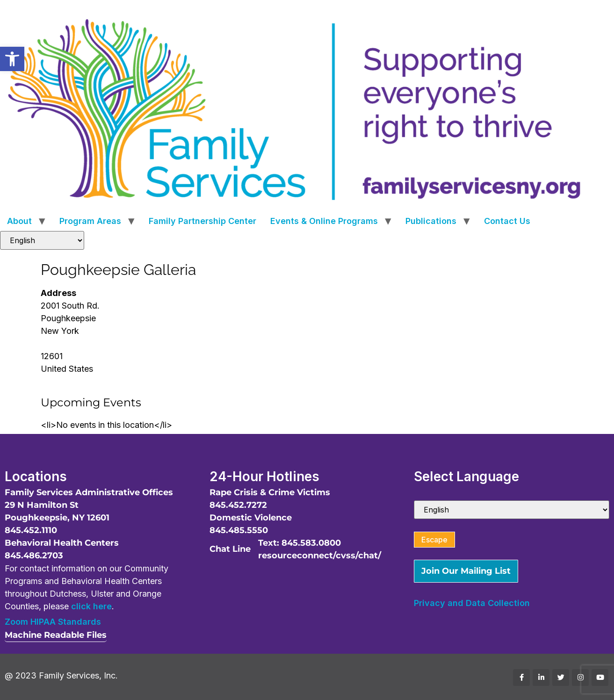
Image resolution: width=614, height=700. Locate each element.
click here (91, 606)
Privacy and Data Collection (472, 603)
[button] (12, 59)
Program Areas (90, 221)
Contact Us (507, 221)
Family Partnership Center (202, 221)
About (19, 221)
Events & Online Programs (324, 221)
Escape (434, 540)
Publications (431, 221)
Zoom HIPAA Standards (53, 622)
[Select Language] (42, 240)
